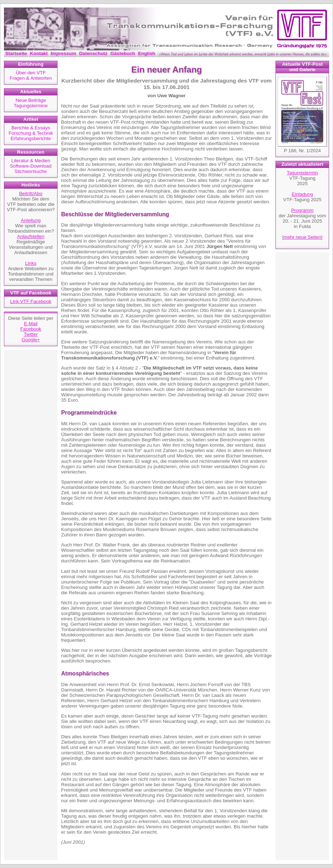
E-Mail (31, 324)
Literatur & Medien (31, 161)
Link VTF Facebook (31, 301)
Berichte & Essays (31, 128)
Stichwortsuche (31, 171)
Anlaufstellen (31, 236)
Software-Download (31, 166)
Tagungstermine (31, 106)
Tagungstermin (302, 173)
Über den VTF (31, 73)
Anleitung (31, 220)
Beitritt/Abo (31, 194)
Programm (302, 210)
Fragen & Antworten (31, 78)
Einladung (302, 194)
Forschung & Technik (31, 133)
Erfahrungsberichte (31, 138)
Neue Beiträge (31, 100)
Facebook (31, 329)
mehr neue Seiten (302, 237)
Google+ (31, 340)
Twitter (31, 334)
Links (31, 263)
